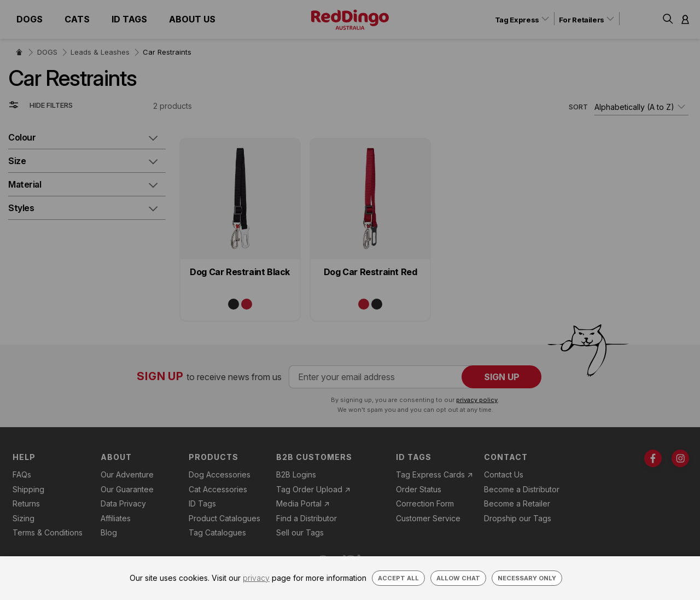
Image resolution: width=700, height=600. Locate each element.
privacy (256, 578)
